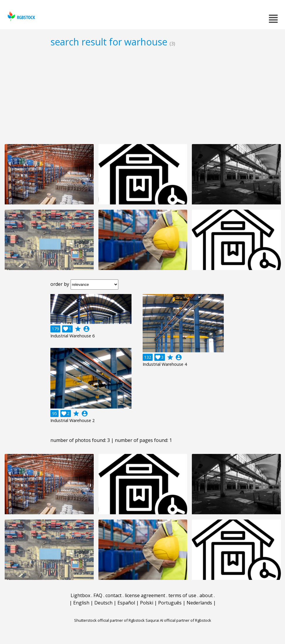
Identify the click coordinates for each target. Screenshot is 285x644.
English (81, 603)
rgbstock (21, 16)
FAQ (98, 595)
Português (170, 603)
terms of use (182, 595)
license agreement (145, 595)
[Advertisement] (142, 95)
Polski (147, 603)
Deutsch (103, 603)
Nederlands (199, 603)
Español (126, 603)
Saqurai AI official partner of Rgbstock (178, 620)
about (206, 595)
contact (114, 595)
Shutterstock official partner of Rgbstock (109, 620)
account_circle (86, 329)
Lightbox (80, 595)
